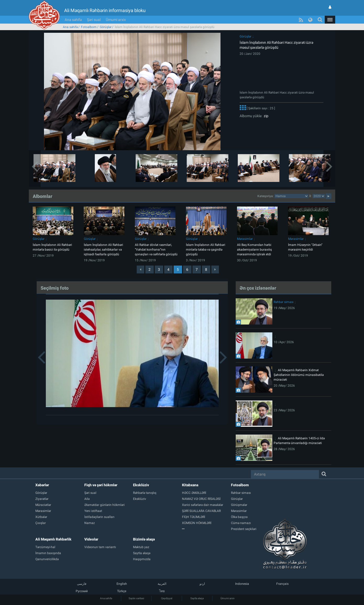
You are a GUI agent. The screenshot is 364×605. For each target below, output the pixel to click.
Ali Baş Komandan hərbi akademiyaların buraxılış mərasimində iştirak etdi (254, 250)
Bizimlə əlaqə (144, 539)
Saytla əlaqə (197, 598)
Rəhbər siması (284, 302)
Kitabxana (190, 485)
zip (265, 116)
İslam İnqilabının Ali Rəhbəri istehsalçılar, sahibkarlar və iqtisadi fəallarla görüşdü (103, 250)
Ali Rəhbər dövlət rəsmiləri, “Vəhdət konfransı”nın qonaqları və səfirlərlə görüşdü (156, 250)
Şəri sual (94, 20)
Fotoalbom (89, 27)
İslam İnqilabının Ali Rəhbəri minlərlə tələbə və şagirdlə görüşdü (206, 250)
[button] (330, 20)
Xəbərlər (42, 485)
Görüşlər (106, 27)
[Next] (215, 269)
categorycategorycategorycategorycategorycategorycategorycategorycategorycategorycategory (291, 196)
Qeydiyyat (167, 598)
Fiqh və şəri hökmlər (101, 485)
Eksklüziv (141, 485)
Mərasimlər (245, 239)
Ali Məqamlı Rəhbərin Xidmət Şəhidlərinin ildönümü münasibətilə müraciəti (299, 375)
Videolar (91, 539)
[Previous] (140, 269)
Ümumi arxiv (116, 20)
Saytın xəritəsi (136, 598)
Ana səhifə (73, 20)
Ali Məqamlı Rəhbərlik (53, 539)
